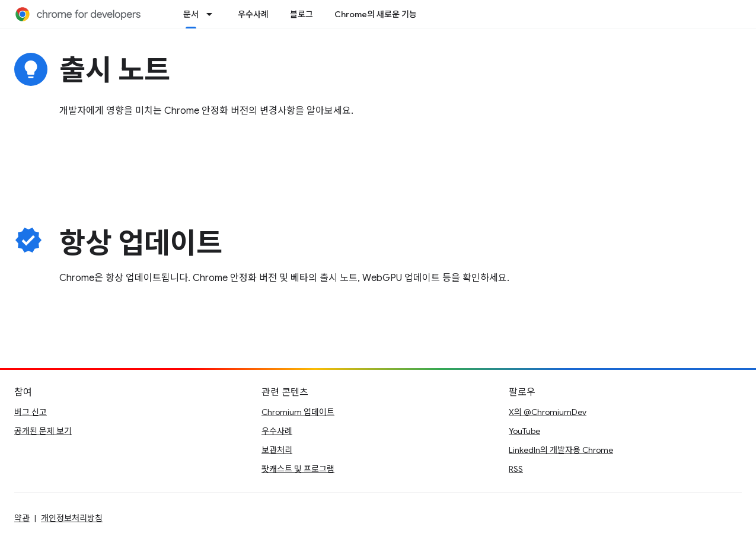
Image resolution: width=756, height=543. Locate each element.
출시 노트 (115, 71)
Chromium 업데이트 (298, 412)
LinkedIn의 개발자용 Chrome (561, 450)
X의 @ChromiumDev (548, 412)
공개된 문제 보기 (43, 431)
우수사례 (253, 14)
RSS (516, 469)
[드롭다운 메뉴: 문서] (213, 14)
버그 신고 (31, 412)
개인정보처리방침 (72, 518)
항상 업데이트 (141, 244)
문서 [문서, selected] (191, 14)
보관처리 (277, 450)
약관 (22, 518)
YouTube (524, 431)
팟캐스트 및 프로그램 (298, 469)
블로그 (302, 14)
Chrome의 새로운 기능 (376, 14)
